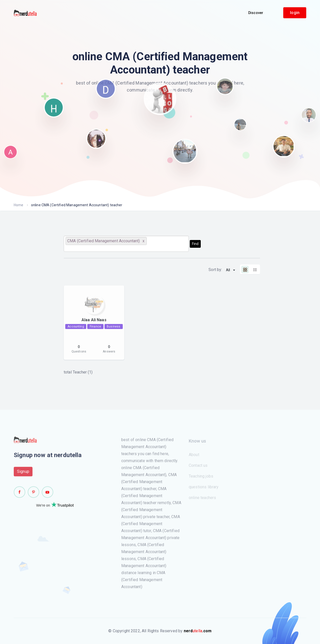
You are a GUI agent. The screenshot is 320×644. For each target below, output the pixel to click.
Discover (256, 13)
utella (198, 631)
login (295, 13)
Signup (23, 473)
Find (195, 244)
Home (19, 205)
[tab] (245, 269)
